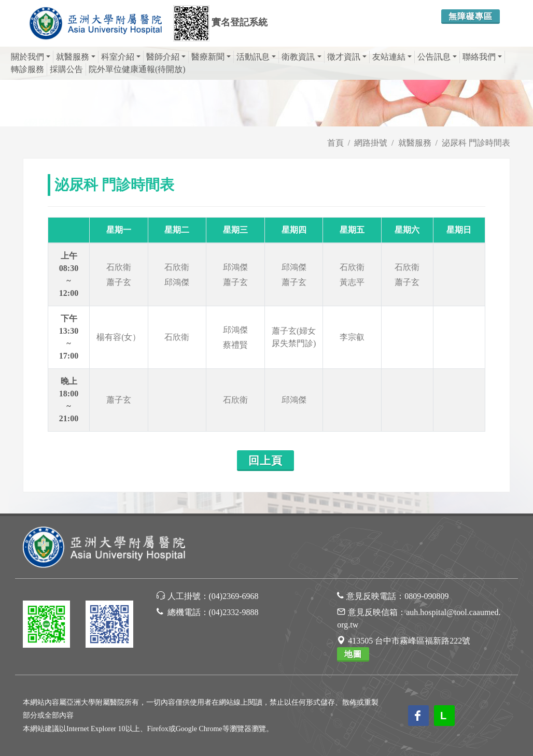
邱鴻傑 (177, 282)
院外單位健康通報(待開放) (137, 69)
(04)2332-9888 (234, 612)
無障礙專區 (471, 16)
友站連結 (392, 57)
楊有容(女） (118, 337)
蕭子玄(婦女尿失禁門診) (294, 337)
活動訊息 (256, 57)
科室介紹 (121, 57)
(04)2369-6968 (234, 596)
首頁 (335, 143)
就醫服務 (76, 57)
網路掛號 (371, 143)
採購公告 (66, 69)
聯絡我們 (482, 57)
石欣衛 (119, 267)
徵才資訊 (347, 57)
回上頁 (265, 461)
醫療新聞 (211, 57)
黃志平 (352, 282)
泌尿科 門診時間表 (476, 143)
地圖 (353, 654)
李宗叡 (352, 337)
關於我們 (31, 57)
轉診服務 (27, 69)
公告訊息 (437, 57)
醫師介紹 (166, 57)
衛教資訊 (301, 57)
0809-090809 (426, 596)
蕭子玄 (119, 282)
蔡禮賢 (235, 345)
